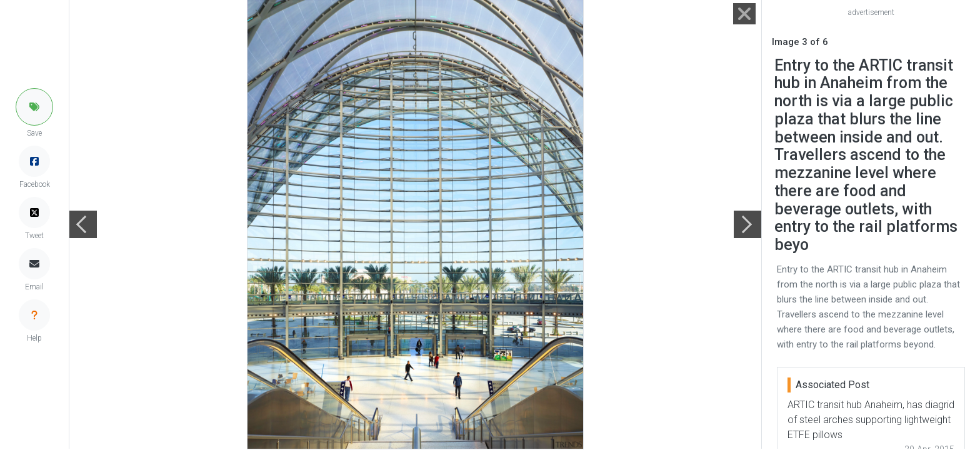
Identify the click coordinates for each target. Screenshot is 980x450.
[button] (34, 107)
